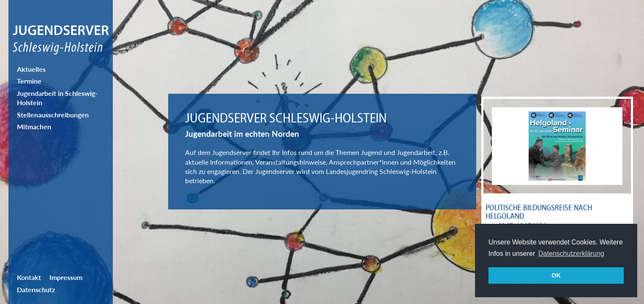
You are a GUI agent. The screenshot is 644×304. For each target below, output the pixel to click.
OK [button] (556, 275)
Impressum (66, 277)
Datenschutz (36, 289)
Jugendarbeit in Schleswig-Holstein (57, 98)
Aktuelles (31, 69)
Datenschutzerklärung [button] (571, 254)
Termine (29, 81)
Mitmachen (34, 126)
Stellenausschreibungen (53, 115)
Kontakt (29, 277)
